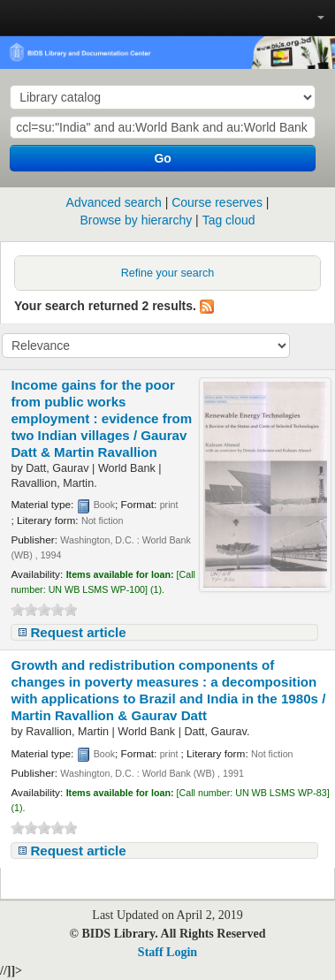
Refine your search (168, 273)
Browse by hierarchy (136, 220)
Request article (78, 632)
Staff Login (167, 952)
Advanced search (114, 202)
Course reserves (217, 202)
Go (162, 158)
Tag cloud (229, 220)
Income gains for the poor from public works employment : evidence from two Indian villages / (101, 418)
